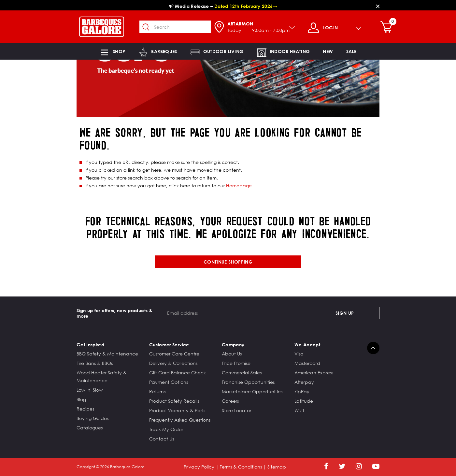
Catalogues (90, 428)
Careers (230, 401)
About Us (232, 354)
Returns (157, 391)
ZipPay (302, 391)
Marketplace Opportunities (252, 391)
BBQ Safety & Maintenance (107, 354)
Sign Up (345, 313)
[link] (328, 51)
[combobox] (175, 27)
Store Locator (236, 410)
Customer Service (169, 345)
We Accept (307, 345)
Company (233, 345)
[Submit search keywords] (146, 27)
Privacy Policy (199, 467)
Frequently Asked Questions (180, 420)
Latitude (304, 401)
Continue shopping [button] (228, 262)
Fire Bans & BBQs (95, 363)
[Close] (378, 6)
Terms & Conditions (241, 467)
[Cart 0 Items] (388, 28)
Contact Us (162, 439)
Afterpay (304, 382)
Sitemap (277, 467)
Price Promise (236, 363)
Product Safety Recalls (174, 401)
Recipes (85, 409)
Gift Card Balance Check (178, 373)
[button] (112, 51)
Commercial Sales (242, 373)
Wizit (299, 410)
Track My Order (166, 429)
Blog (81, 399)
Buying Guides (93, 418)
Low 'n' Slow (90, 390)
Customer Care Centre (174, 354)
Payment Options (169, 382)
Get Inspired (90, 345)
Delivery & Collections (173, 363)
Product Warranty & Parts (177, 410)
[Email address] (235, 313)
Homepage (239, 186)
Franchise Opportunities (248, 382)
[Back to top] (373, 348)
